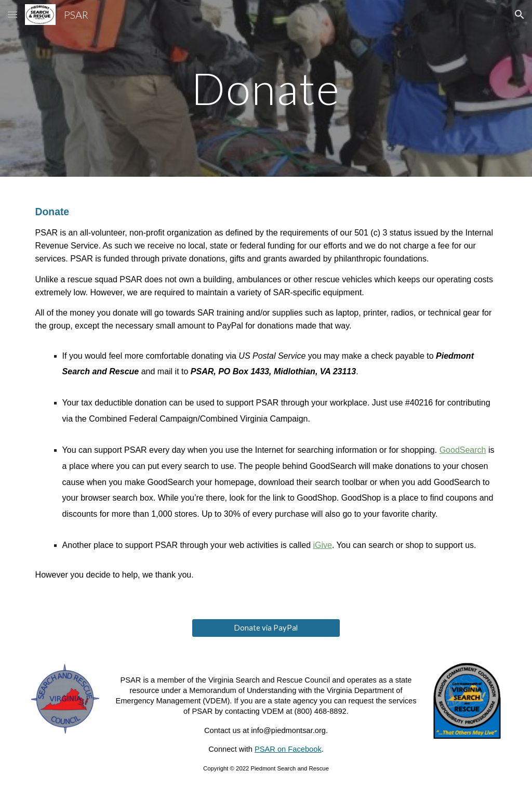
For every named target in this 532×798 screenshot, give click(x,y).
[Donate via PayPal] (266, 628)
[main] (266, 88)
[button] (12, 14)
